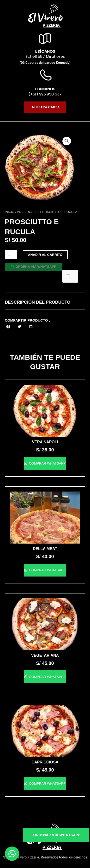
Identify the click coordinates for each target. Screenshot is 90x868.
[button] (67, 141)
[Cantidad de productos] (11, 255)
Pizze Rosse (27, 212)
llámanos (45, 89)
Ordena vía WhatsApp (36, 267)
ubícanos (45, 51)
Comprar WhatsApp (47, 463)
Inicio (10, 212)
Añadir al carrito (45, 255)
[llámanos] (45, 76)
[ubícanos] (45, 38)
